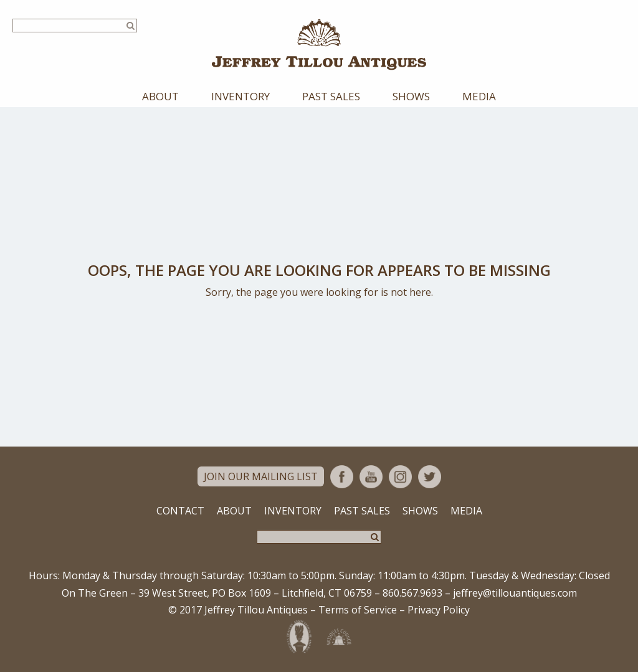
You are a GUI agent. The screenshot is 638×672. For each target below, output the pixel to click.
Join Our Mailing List (261, 476)
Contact (180, 511)
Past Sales (331, 96)
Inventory (240, 96)
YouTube (371, 477)
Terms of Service (358, 610)
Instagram (400, 477)
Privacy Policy (439, 610)
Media (479, 96)
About (160, 96)
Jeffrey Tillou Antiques (319, 45)
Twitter (430, 477)
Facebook (342, 477)
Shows (411, 96)
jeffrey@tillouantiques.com (515, 593)
